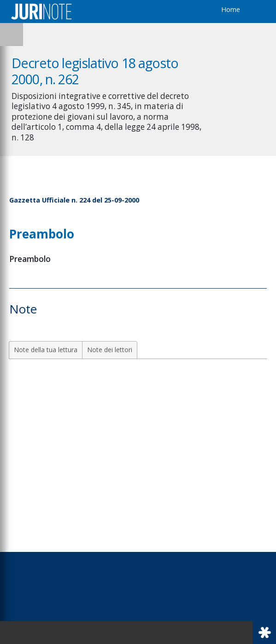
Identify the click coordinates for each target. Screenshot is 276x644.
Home (231, 9)
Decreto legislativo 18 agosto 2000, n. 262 (95, 71)
